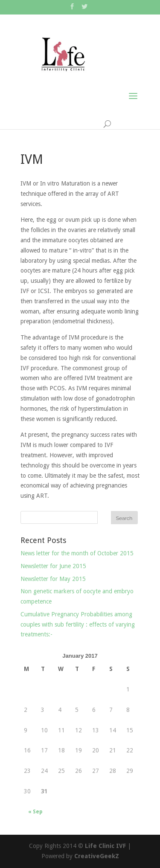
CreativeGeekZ (97, 856)
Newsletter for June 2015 (53, 566)
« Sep (35, 812)
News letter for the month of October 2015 (77, 553)
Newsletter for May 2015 (53, 579)
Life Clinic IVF (105, 846)
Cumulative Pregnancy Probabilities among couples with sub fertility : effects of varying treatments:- (78, 624)
